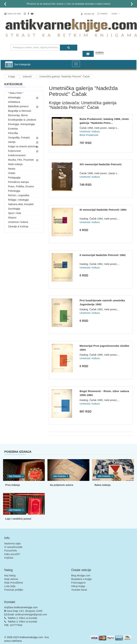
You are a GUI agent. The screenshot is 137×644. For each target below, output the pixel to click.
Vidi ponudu (15, 476)
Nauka (12, 169)
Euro (116, 14)
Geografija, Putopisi (19, 138)
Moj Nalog (10, 576)
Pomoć (104, 14)
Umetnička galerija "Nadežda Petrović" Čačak (64, 76)
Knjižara (9, 558)
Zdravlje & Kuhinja (18, 226)
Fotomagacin (78, 583)
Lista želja (10, 586)
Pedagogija (14, 178)
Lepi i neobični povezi (18, 519)
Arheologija (14, 97)
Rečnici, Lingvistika (19, 195)
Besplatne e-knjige (81, 579)
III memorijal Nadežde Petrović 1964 (103, 210)
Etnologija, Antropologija (21, 124)
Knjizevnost (14, 151)
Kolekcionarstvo (17, 155)
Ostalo (12, 173)
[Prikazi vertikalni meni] (9, 65)
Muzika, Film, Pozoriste (21, 160)
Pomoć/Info (11, 551)
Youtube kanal (79, 590)
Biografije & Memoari (20, 111)
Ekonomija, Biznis (18, 115)
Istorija (12, 142)
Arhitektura (14, 102)
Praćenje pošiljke (14, 590)
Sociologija (14, 209)
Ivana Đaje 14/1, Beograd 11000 (24, 611)
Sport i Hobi (15, 213)
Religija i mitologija (18, 200)
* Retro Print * (16, 93)
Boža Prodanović (89, 135)
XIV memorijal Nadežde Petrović (101, 164)
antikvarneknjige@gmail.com (31, 614)
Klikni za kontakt (28, 618)
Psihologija (14, 191)
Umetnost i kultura (18, 222)
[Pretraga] (69, 48)
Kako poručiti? (12, 554)
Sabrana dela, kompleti (21, 204)
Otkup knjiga (78, 586)
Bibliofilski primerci (18, 106)
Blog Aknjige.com (81, 576)
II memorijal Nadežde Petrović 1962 (103, 255)
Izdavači (27, 76)
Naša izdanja (15, 164)
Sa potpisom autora (61, 485)
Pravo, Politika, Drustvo (21, 186)
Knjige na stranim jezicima (23, 146)
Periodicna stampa (18, 182)
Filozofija (13, 133)
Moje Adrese (11, 579)
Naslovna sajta (12, 543)
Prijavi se (89, 14)
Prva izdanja (13, 485)
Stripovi (12, 218)
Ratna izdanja (102, 485)
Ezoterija (13, 129)
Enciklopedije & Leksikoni (22, 120)
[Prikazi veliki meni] (76, 64)
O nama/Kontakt (13, 547)
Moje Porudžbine (14, 583)
